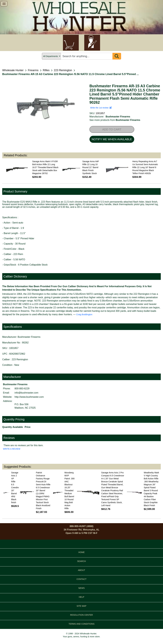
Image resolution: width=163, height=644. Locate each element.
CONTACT (81, 579)
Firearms (33, 70)
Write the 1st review (101, 108)
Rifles (46, 70)
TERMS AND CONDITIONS (81, 624)
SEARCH (81, 561)
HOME (82, 552)
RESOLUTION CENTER (81, 615)
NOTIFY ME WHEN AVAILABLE (112, 139)
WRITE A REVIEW (12, 449)
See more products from (115, 120)
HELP (81, 597)
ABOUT (81, 570)
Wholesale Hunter (13, 70)
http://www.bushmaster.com (29, 397)
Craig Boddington (84, 314)
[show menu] (4, 4)
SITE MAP (81, 606)
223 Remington (63, 70)
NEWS (82, 588)
